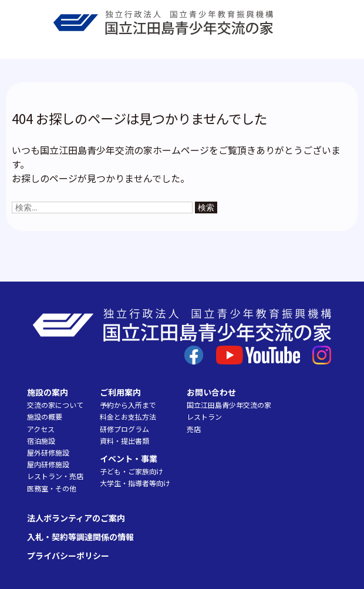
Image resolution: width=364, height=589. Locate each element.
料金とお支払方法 (128, 416)
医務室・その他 (52, 488)
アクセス (41, 429)
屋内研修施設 (48, 464)
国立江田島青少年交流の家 (229, 405)
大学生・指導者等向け (135, 483)
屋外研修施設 (48, 452)
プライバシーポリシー (68, 555)
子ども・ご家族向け (132, 471)
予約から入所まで (128, 405)
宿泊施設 (41, 441)
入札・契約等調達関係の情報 (80, 537)
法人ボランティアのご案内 (76, 518)
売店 (194, 429)
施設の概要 (45, 416)
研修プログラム (124, 429)
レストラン (204, 416)
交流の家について (55, 405)
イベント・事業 (129, 459)
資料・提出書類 (124, 441)
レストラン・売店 (55, 476)
